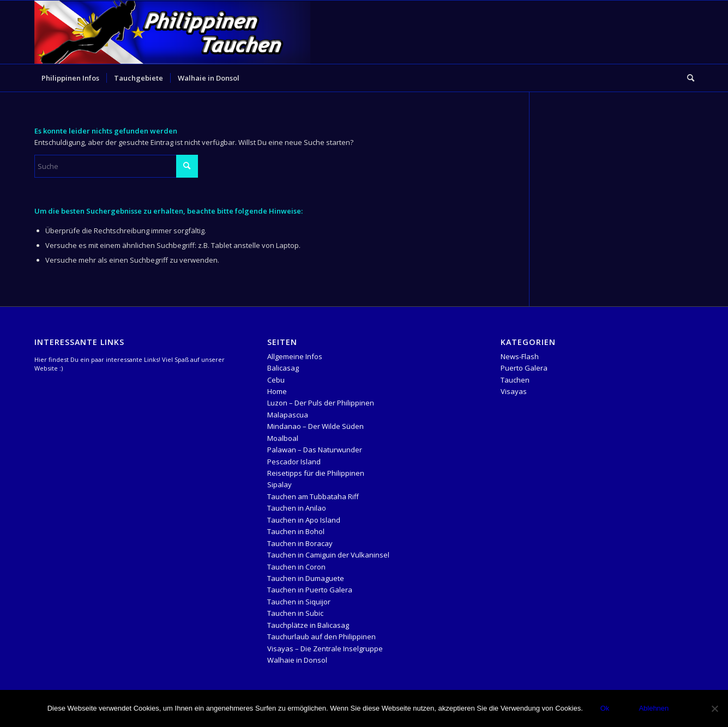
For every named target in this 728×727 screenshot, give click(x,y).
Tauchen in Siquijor (299, 602)
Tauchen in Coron (296, 567)
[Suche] (687, 78)
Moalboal (283, 438)
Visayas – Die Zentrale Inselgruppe (325, 649)
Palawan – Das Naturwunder (315, 450)
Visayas (514, 391)
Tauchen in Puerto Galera (310, 590)
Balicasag (283, 368)
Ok (605, 708)
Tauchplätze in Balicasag (308, 625)
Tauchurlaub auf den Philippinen (321, 637)
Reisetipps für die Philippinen (316, 473)
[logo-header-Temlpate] (173, 32)
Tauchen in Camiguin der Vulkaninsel (328, 555)
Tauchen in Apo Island (304, 520)
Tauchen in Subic (295, 613)
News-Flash (520, 356)
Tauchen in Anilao (297, 508)
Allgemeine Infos (295, 356)
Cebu (276, 380)
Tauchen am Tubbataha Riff (313, 496)
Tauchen (515, 380)
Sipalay (279, 484)
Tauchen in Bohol (296, 531)
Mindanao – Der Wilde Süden (315, 426)
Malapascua (288, 415)
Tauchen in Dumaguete (306, 578)
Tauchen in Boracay (300, 543)
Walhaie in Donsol (297, 660)
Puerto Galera (524, 368)
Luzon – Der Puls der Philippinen (321, 403)
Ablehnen (654, 708)
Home (277, 391)
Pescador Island (294, 462)
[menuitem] (70, 78)
